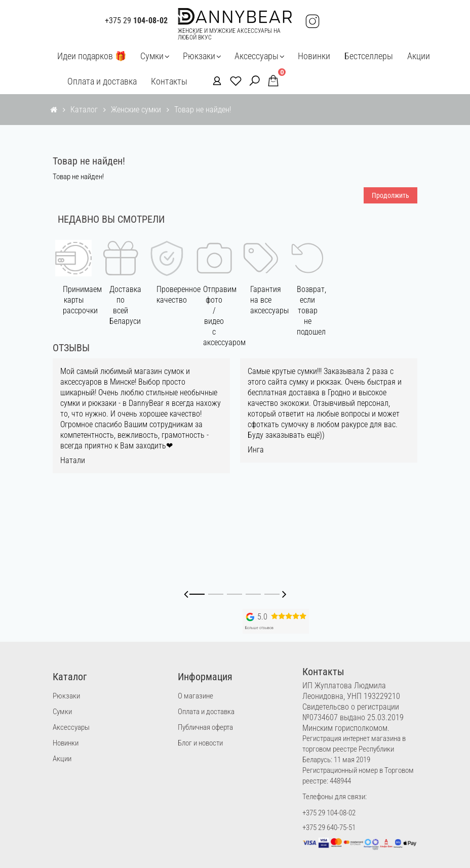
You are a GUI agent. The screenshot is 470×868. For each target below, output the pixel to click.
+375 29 (136, 21)
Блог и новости (200, 743)
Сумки (152, 56)
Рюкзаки (199, 56)
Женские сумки (136, 110)
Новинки (314, 56)
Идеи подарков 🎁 (92, 56)
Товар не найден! (203, 110)
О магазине (195, 696)
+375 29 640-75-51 (329, 828)
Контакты (169, 81)
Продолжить (390, 195)
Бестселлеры (369, 56)
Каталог (84, 110)
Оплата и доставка (102, 81)
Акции (419, 56)
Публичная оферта (205, 727)
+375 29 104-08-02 (329, 813)
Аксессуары (257, 56)
